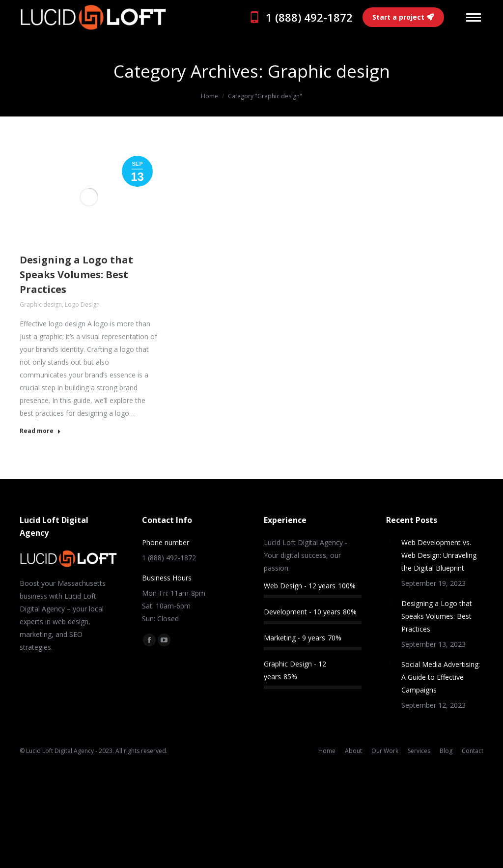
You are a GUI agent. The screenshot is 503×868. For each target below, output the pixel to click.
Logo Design (82, 304)
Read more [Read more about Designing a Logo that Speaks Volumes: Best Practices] (40, 431)
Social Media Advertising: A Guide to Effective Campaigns (441, 677)
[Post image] (390, 540)
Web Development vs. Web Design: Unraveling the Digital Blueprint (439, 555)
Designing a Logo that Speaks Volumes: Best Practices (76, 275)
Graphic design (41, 304)
